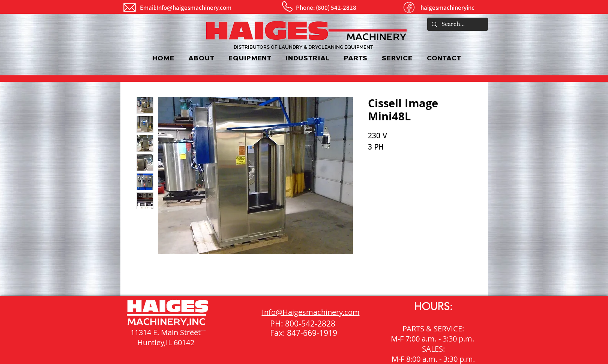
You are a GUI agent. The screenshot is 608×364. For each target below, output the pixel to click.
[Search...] (457, 24)
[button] (250, 58)
